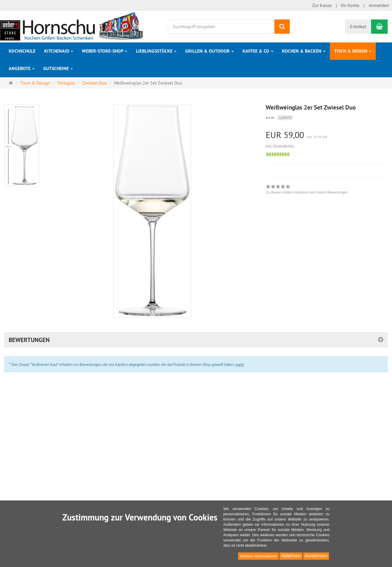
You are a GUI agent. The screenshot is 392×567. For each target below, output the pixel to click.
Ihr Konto (350, 5)
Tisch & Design (353, 51)
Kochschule (22, 51)
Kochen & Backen (304, 51)
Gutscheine (58, 68)
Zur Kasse (322, 5)
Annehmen (316, 556)
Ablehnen (291, 556)
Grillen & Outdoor (210, 51)
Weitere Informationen (258, 556)
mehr (240, 364)
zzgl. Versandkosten (280, 145)
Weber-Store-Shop (105, 51)
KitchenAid (59, 51)
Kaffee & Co (258, 51)
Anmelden (379, 5)
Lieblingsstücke (156, 51)
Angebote (22, 68)
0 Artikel (358, 26)
